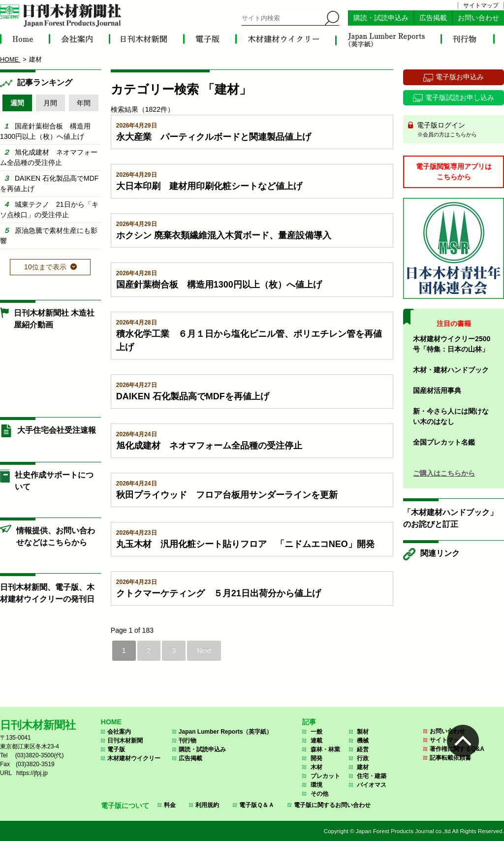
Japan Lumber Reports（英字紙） (226, 732)
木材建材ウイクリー (134, 758)
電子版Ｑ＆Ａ (257, 805)
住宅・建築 (372, 776)
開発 (316, 758)
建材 (363, 767)
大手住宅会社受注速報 (57, 430)
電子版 (116, 749)
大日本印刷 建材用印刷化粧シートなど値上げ (209, 186)
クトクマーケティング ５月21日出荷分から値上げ (219, 593)
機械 (363, 741)
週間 (17, 103)
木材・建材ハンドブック (451, 370)
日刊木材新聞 (125, 741)
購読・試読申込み (381, 18)
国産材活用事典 (437, 390)
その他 (319, 794)
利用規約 (207, 805)
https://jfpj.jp (32, 773)
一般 (316, 732)
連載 (316, 741)
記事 (309, 722)
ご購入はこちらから (444, 473)
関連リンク (440, 553)
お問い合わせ (478, 18)
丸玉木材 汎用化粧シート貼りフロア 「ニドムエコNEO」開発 (245, 544)
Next (204, 650)
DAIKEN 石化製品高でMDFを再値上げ (193, 396)
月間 (50, 103)
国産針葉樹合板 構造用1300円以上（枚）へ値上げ (219, 285)
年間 (84, 103)
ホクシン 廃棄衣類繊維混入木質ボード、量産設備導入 (224, 235)
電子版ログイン (457, 130)
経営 (363, 749)
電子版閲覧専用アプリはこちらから (454, 172)
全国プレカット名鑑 (444, 442)
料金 (170, 805)
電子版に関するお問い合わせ (332, 805)
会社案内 (119, 732)
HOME (111, 722)
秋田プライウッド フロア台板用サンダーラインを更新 (227, 495)
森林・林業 (325, 749)
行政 (363, 758)
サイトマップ (481, 5)
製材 (363, 732)
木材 (316, 767)
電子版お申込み (460, 77)
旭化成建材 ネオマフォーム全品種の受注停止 (209, 446)
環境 (316, 785)
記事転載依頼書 (450, 758)
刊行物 (188, 741)
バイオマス (372, 785)
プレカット (325, 776)
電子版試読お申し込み (460, 97)
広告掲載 (433, 18)
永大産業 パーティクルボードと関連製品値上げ (214, 137)
